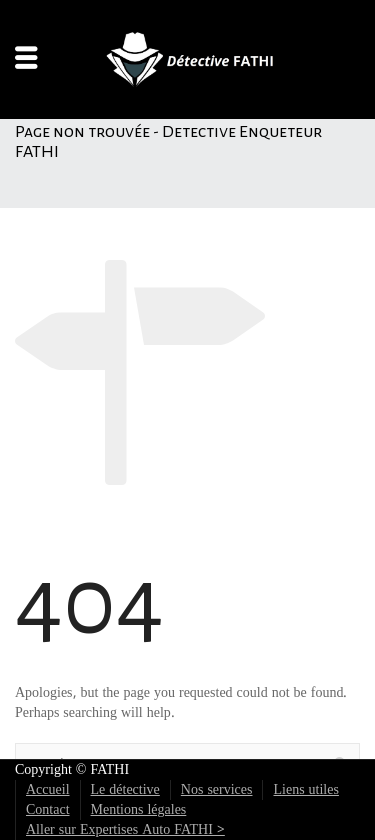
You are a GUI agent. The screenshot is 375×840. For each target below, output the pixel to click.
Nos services (217, 790)
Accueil (48, 790)
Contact (48, 810)
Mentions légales (139, 810)
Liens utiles (305, 790)
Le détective (125, 790)
